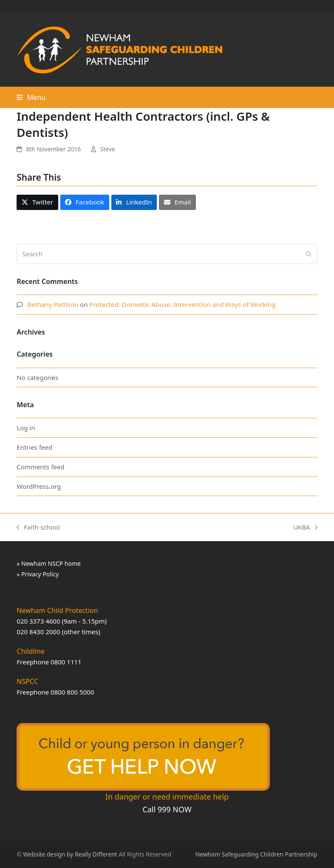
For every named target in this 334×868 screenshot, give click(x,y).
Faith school (38, 528)
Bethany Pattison (53, 304)
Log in (26, 428)
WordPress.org (39, 486)
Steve (108, 149)
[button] (31, 97)
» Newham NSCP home (49, 563)
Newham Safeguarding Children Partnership (256, 854)
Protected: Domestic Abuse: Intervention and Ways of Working (182, 304)
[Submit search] (309, 254)
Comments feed (40, 467)
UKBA (305, 528)
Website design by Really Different (70, 854)
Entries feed (34, 447)
